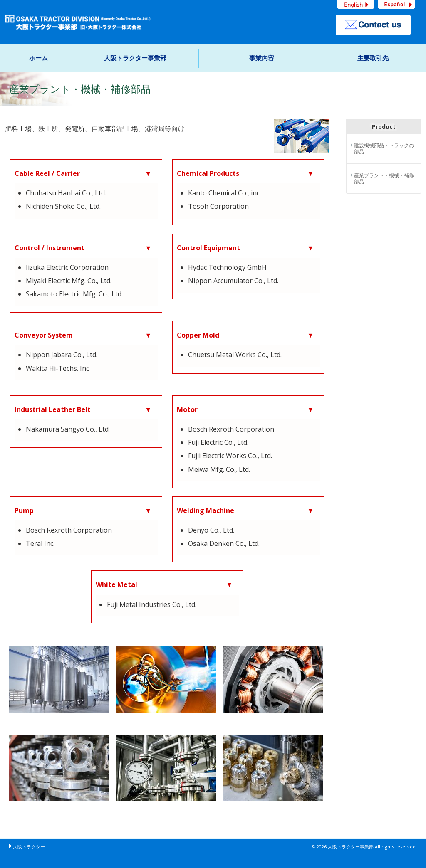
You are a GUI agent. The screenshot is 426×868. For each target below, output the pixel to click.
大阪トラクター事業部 (135, 58)
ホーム (38, 58)
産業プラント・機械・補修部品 (384, 179)
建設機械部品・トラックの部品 (384, 149)
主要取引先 (373, 58)
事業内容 (262, 58)
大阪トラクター (29, 847)
